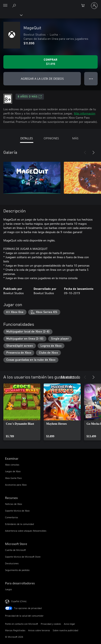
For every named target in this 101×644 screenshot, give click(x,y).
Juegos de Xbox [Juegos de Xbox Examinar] (13, 471)
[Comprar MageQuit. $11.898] (50, 62)
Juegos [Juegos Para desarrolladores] (9, 589)
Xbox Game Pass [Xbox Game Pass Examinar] (13, 478)
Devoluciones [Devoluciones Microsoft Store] (12, 563)
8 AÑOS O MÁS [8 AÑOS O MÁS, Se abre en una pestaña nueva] (30, 97)
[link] (22, 412)
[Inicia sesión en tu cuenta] (94, 6)
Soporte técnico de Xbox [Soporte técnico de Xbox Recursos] (17, 511)
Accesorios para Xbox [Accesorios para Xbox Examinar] (16, 485)
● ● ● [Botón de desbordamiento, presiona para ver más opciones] (91, 79)
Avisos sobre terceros (39, 630)
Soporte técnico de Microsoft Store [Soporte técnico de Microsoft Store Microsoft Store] (23, 557)
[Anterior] (85, 153)
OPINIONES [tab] (51, 138)
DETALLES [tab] (27, 138)
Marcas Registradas (15, 630)
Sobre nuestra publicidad (65, 630)
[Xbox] (11, 15)
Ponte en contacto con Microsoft (22, 624)
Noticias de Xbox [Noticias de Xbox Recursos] (14, 504)
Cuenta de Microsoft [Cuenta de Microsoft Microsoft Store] (15, 550)
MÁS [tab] (75, 138)
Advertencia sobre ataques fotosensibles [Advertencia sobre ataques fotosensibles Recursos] (26, 531)
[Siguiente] (93, 153)
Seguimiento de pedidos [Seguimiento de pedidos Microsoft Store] (17, 570)
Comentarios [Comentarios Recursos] (12, 517)
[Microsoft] (50, 3)
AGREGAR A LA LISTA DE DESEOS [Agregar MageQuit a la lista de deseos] (42, 79)
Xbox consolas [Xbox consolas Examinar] (12, 465)
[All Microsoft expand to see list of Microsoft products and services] (5, 6)
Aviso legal (69, 624)
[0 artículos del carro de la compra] (84, 6)
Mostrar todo (70, 377)
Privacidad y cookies (51, 624)
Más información (85, 113)
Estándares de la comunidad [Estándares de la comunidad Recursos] (19, 524)
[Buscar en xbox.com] (15, 5)
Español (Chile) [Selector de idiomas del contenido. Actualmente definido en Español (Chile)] (19, 601)
